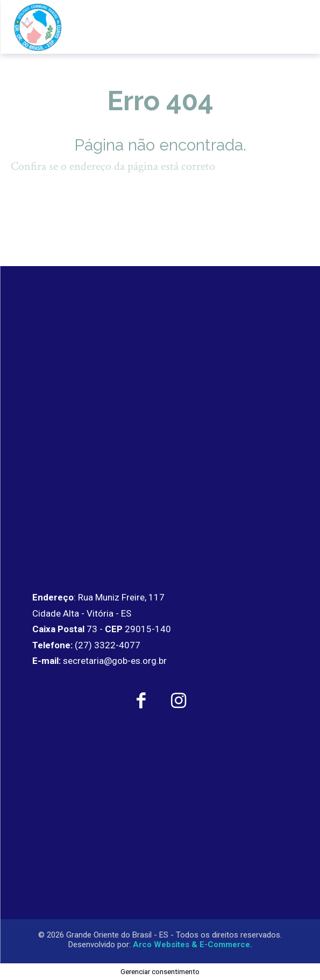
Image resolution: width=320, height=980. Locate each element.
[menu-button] (289, 27)
